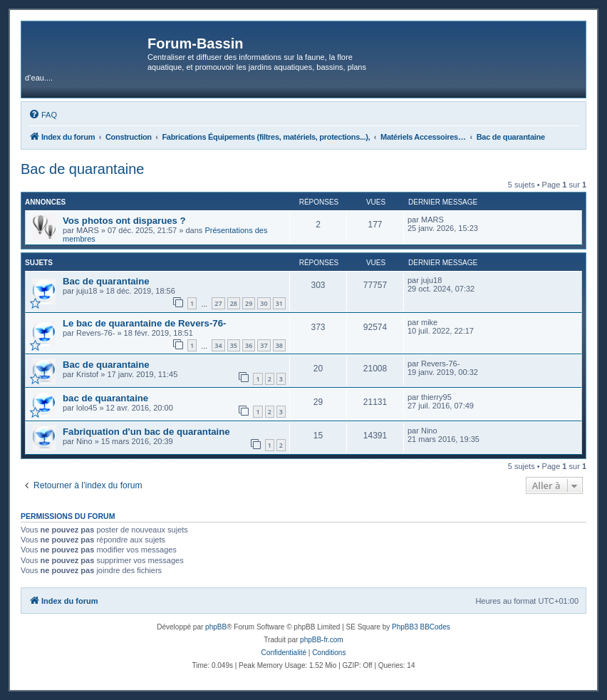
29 (249, 303)
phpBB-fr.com (322, 640)
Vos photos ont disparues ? (124, 221)
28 (234, 303)
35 (234, 345)
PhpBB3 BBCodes (421, 627)
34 (218, 345)
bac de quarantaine (105, 398)
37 (264, 345)
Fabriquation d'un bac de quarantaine (146, 432)
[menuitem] (43, 115)
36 (249, 345)
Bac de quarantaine (82, 169)
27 (218, 303)
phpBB (216, 627)
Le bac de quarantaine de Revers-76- (144, 323)
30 (264, 303)
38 (279, 345)
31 (279, 303)
